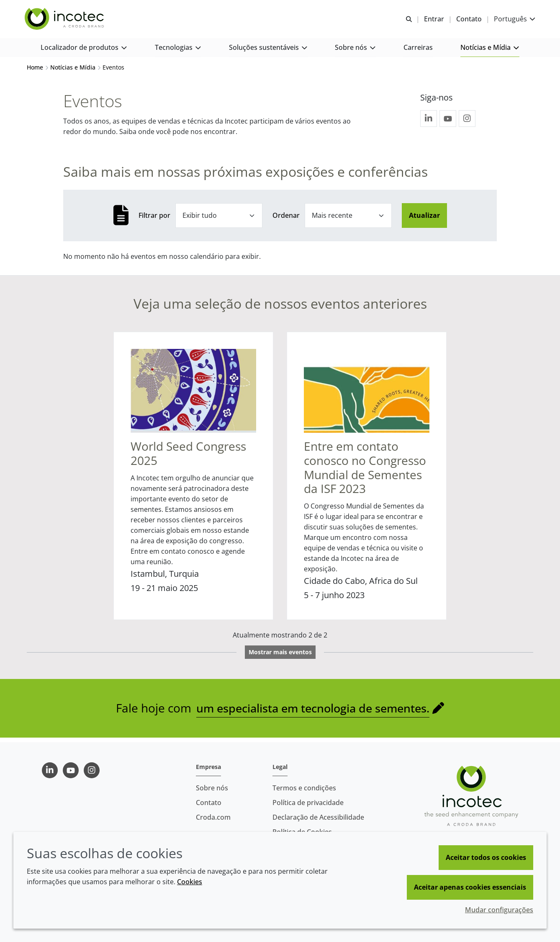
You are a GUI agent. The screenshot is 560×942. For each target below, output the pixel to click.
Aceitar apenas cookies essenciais (470, 887)
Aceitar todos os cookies (486, 857)
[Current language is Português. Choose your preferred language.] (512, 20)
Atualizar (424, 219)
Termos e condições (304, 788)
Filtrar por (154, 219)
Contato (209, 803)
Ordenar (286, 219)
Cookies (190, 882)
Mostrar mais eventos (280, 657)
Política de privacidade (308, 803)
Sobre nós (212, 788)
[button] (84, 50)
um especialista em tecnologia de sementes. (313, 712)
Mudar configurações (499, 910)
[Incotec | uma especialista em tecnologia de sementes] (67, 20)
